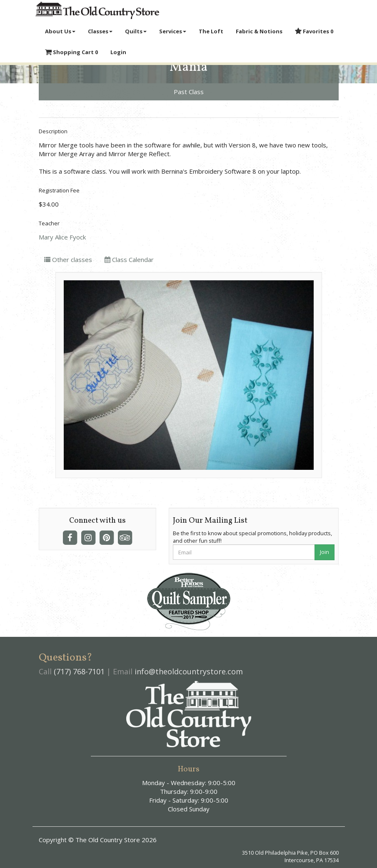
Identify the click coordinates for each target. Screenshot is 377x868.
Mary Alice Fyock (62, 237)
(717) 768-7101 (79, 671)
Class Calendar (129, 259)
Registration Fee (59, 190)
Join (325, 552)
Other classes (68, 259)
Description (53, 131)
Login (118, 52)
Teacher (49, 223)
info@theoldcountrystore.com (189, 671)
